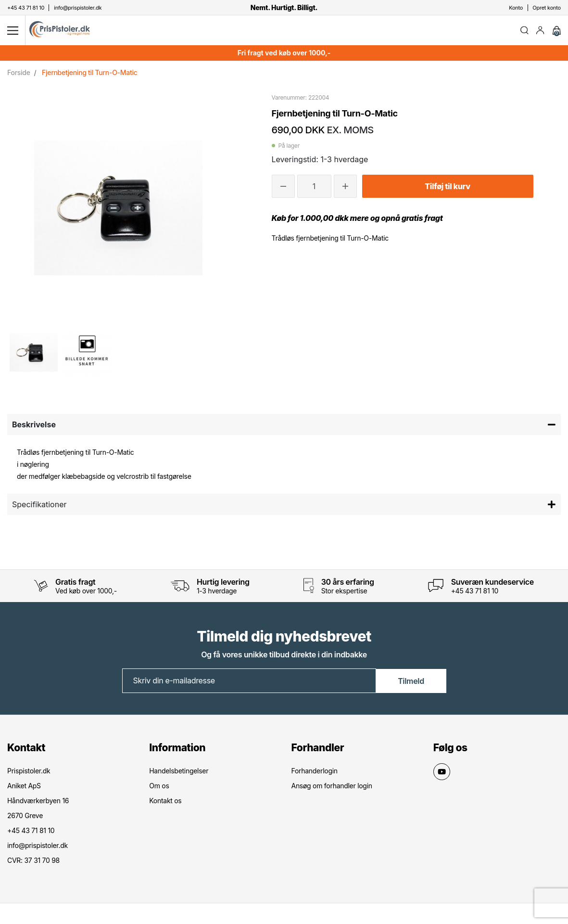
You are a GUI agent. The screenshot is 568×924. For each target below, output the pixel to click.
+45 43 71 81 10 (475, 592)
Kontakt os (165, 802)
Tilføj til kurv (447, 188)
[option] (34, 354)
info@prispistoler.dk (38, 847)
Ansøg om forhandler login (332, 787)
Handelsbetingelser (179, 772)
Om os (159, 787)
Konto (516, 8)
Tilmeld (411, 682)
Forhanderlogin (315, 772)
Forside (19, 74)
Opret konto (547, 8)
